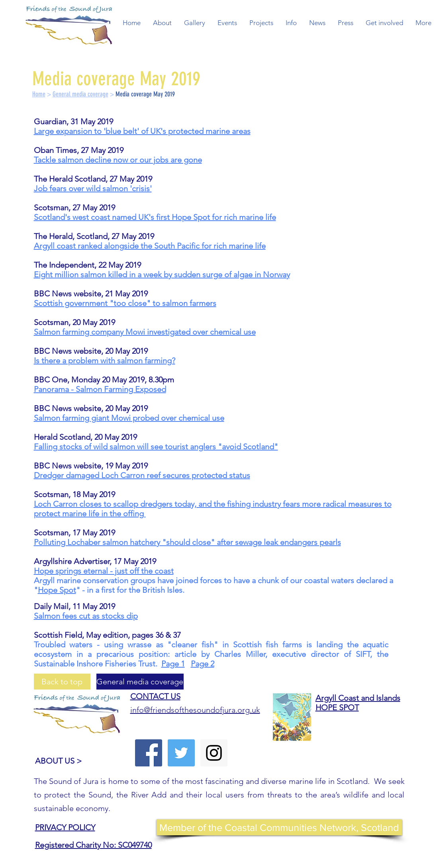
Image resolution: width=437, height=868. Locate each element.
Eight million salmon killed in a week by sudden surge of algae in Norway (162, 274)
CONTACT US (155, 696)
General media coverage (80, 94)
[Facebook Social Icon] (149, 753)
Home (39, 94)
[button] (162, 23)
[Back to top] (62, 682)
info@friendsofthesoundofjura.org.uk (195, 710)
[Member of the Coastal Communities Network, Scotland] (279, 827)
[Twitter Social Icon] (181, 753)
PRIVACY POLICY (65, 827)
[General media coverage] (140, 682)
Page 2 (203, 664)
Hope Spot (57, 590)
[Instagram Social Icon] (214, 753)
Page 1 (173, 664)
